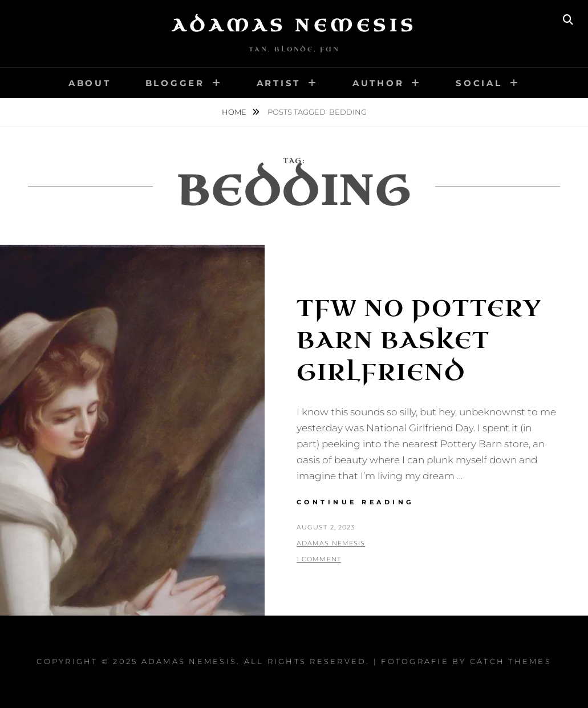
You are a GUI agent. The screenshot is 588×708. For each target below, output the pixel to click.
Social (479, 83)
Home (235, 112)
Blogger (175, 83)
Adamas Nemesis (294, 26)
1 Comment (319, 559)
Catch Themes (511, 661)
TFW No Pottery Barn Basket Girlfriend (419, 341)
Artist (279, 83)
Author (378, 83)
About (90, 83)
